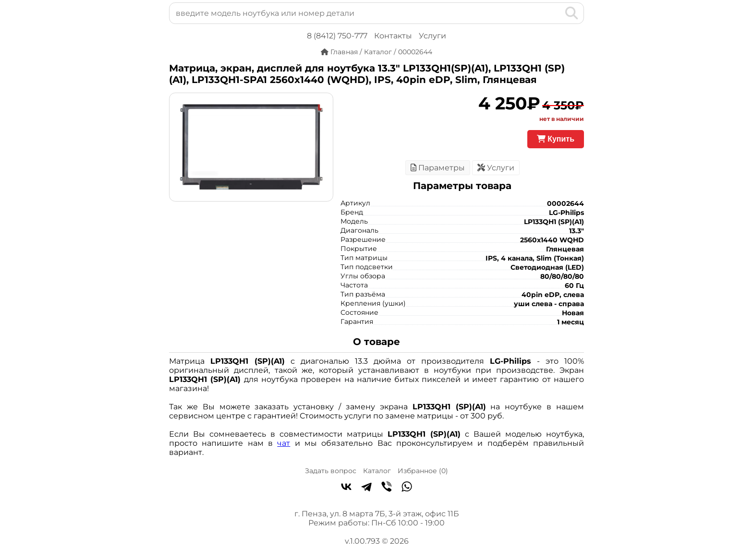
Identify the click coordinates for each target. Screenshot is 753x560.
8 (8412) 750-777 (337, 36)
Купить (556, 139)
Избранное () (423, 471)
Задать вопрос (331, 471)
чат (284, 443)
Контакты (393, 36)
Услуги (432, 36)
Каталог (377, 471)
